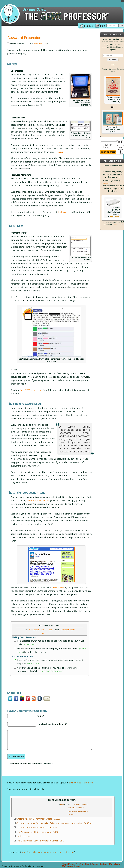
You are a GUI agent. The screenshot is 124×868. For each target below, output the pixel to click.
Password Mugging (68, 630)
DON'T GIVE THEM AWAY (51, 671)
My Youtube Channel (72, 866)
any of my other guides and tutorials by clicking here (48, 852)
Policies (104, 864)
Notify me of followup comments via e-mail (31, 764)
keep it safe (33, 663)
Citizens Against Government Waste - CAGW (38, 819)
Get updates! (113, 60)
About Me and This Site (73, 864)
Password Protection (24, 38)
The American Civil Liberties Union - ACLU (37, 832)
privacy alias (58, 587)
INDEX (50, 630)
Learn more (114, 216)
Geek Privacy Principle (38, 500)
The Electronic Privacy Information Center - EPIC (40, 841)
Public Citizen (23, 836)
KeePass (62, 212)
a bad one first (31, 644)
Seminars (89, 26)
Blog (102, 26)
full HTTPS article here (31, 390)
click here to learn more (81, 783)
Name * (40, 716)
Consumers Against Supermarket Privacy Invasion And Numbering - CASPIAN (54, 823)
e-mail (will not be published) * (52, 724)
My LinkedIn (115, 864)
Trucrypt (60, 152)
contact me (118, 224)
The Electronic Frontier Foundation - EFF (37, 828)
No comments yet (40, 43)
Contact (95, 864)
